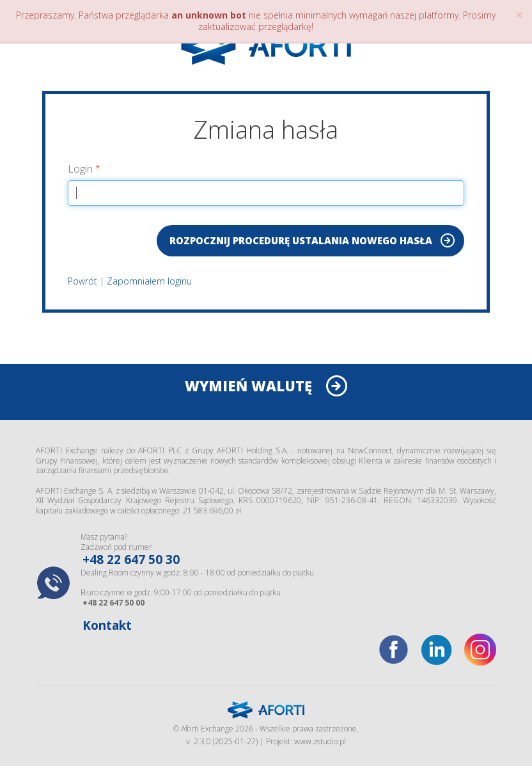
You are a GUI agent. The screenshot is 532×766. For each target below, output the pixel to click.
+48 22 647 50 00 (113, 603)
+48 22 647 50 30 (131, 559)
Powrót (82, 281)
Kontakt (107, 625)
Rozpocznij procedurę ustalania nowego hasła (301, 240)
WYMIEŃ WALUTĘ (248, 386)
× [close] (519, 15)
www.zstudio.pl (320, 741)
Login (80, 169)
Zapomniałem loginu (149, 281)
